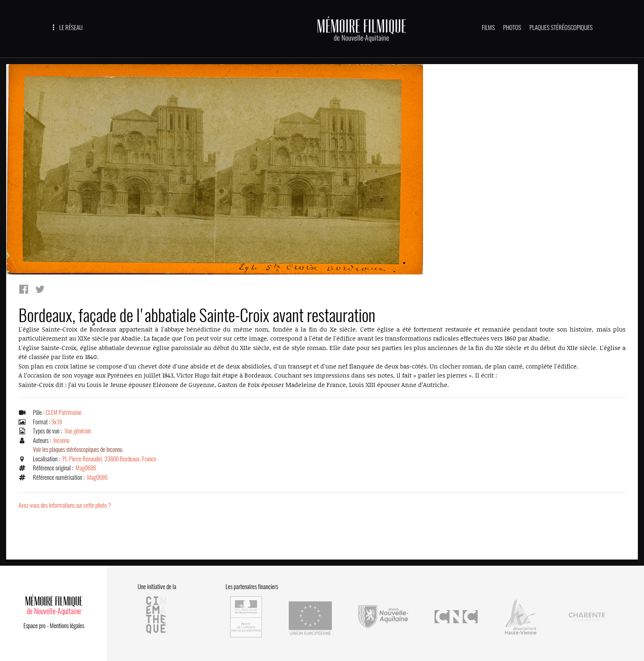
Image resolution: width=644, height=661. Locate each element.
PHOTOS (512, 28)
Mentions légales (67, 626)
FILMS (488, 28)
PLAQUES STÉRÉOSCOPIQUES (561, 28)
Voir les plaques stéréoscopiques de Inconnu (78, 449)
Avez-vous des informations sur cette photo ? (65, 505)
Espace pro (34, 626)
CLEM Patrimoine (63, 412)
